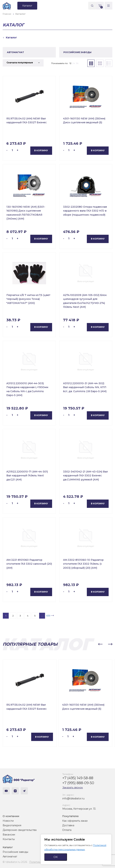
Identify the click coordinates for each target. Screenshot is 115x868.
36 (77, 63)
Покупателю (70, 816)
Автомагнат (10, 857)
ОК (56, 857)
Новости (8, 821)
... (42, 616)
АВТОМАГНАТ (15, 52)
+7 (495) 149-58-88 (78, 778)
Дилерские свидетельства (20, 830)
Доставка (68, 825)
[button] (100, 644)
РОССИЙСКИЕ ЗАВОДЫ (77, 52)
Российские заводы (15, 852)
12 (70, 63)
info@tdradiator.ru (73, 798)
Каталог (8, 847)
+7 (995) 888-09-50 (78, 783)
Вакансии (9, 835)
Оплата (67, 830)
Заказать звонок (73, 788)
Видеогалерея (12, 825)
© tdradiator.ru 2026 (15, 862)
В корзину (41, 150)
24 (74, 63)
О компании (11, 816)
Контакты (9, 839)
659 (48, 616)
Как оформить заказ (75, 821)
